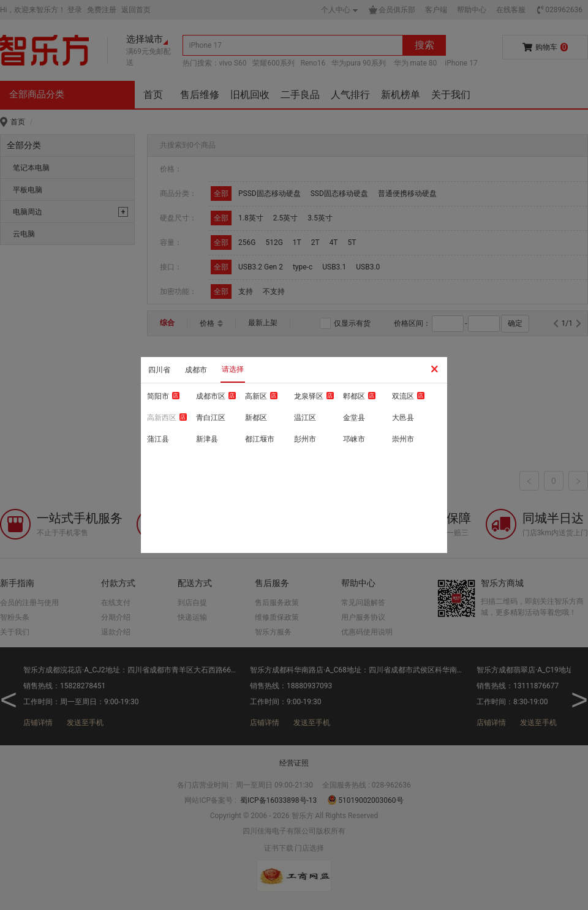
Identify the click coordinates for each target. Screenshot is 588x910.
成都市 (196, 370)
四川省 (159, 370)
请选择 (233, 369)
